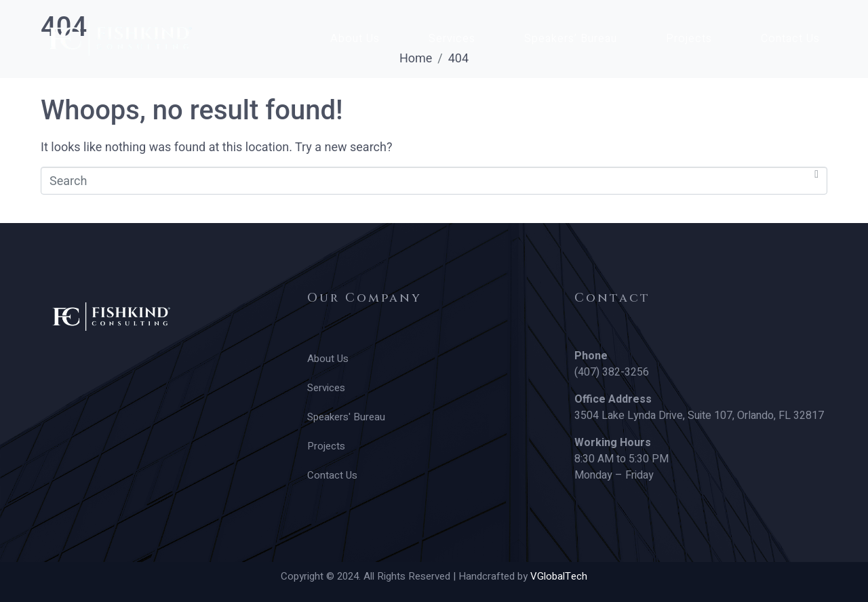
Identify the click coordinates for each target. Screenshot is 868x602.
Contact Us (790, 39)
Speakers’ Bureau (571, 39)
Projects (689, 39)
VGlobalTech (559, 576)
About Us (355, 39)
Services (452, 39)
